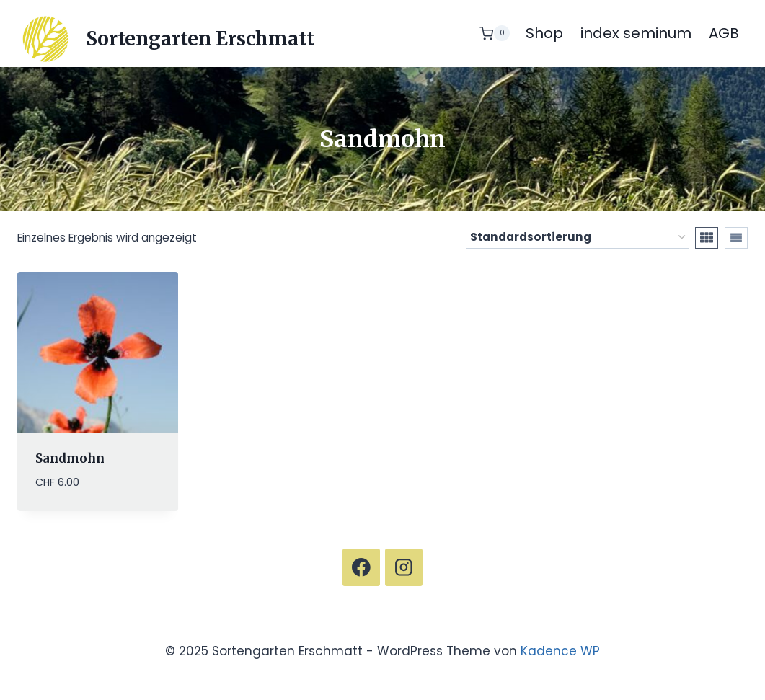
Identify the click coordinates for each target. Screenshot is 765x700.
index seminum (636, 33)
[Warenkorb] (495, 33)
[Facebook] (361, 567)
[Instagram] (403, 567)
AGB (724, 33)
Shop (544, 33)
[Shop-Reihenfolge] (578, 238)
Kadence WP (560, 651)
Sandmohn (70, 458)
